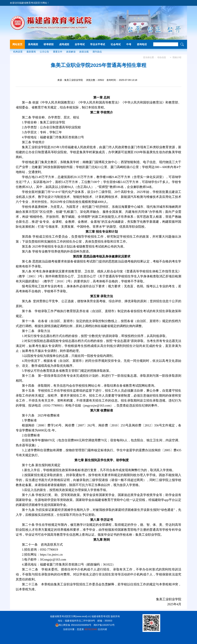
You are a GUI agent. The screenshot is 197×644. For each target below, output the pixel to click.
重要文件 (58, 52)
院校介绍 (177, 57)
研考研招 (49, 44)
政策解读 (71, 52)
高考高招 (33, 44)
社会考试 (116, 44)
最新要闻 (31, 52)
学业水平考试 (98, 44)
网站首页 (17, 44)
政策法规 (84, 52)
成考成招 (64, 44)
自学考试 (80, 44)
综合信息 (162, 57)
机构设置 (18, 52)
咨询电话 (142, 44)
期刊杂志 (97, 52)
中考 (129, 44)
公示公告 (44, 52)
